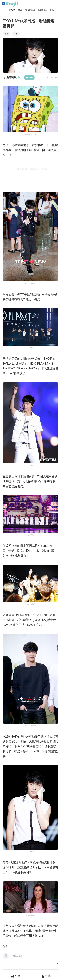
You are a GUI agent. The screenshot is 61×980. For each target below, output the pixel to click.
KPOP (12, 10)
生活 (52, 10)
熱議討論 (42, 10)
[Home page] (10, 4)
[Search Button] (57, 10)
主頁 (4, 10)
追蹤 (29, 77)
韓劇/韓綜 (30, 10)
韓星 (20, 10)
